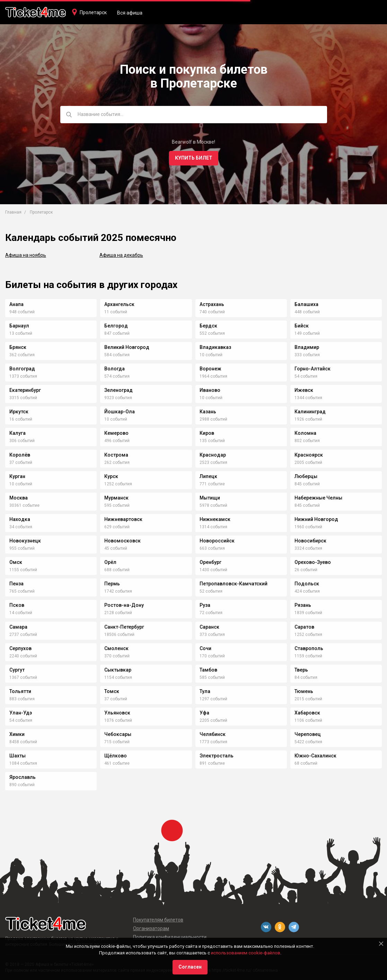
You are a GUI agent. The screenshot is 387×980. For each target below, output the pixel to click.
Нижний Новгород (316, 519)
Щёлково (116, 756)
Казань (208, 412)
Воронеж (210, 369)
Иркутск (19, 412)
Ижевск (304, 390)
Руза (205, 605)
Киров (207, 433)
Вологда (115, 369)
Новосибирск (310, 541)
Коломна (305, 433)
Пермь (112, 584)
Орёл (110, 562)
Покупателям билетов (158, 920)
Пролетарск (93, 12)
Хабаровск (307, 713)
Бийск (302, 326)
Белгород (116, 326)
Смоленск (116, 648)
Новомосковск (122, 541)
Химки (17, 734)
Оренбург (210, 562)
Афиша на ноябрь (26, 255)
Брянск (18, 347)
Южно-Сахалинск (315, 756)
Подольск (307, 584)
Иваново (210, 390)
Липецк (208, 476)
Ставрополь (309, 648)
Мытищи (210, 498)
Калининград (310, 412)
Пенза (16, 584)
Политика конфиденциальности (170, 937)
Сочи (205, 648)
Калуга (17, 433)
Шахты (17, 756)
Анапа (16, 304)
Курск (111, 476)
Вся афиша (130, 13)
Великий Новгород (127, 347)
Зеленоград (118, 390)
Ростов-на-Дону (124, 605)
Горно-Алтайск (313, 369)
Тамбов (208, 670)
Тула (205, 691)
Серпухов (20, 648)
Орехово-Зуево (313, 562)
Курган (17, 476)
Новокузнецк (25, 541)
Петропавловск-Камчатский (234, 584)
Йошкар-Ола (120, 412)
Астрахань (212, 304)
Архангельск (119, 304)
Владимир (307, 347)
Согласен (190, 967)
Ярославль (23, 777)
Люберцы (306, 476)
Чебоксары (118, 734)
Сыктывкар (118, 670)
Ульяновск (117, 713)
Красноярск (309, 455)
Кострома (116, 455)
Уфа (204, 713)
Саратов (304, 627)
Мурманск (116, 498)
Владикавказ (215, 347)
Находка (20, 519)
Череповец (308, 734)
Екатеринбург (25, 390)
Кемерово (116, 433)
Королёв (20, 455)
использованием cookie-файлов (246, 953)
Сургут (17, 670)
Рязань (303, 605)
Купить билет (194, 158)
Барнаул (19, 326)
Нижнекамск (215, 519)
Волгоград (22, 369)
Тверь (301, 670)
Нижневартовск (123, 519)
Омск (16, 562)
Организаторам (151, 928)
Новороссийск (217, 541)
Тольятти (20, 691)
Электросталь (217, 756)
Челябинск (213, 734)
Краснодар (213, 455)
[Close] (381, 944)
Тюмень (304, 691)
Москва (19, 498)
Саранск (209, 627)
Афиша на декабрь (121, 255)
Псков (17, 605)
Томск (112, 691)
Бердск (208, 326)
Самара (18, 627)
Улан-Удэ (21, 713)
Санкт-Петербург (124, 627)
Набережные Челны (318, 498)
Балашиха (306, 304)
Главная (13, 212)
